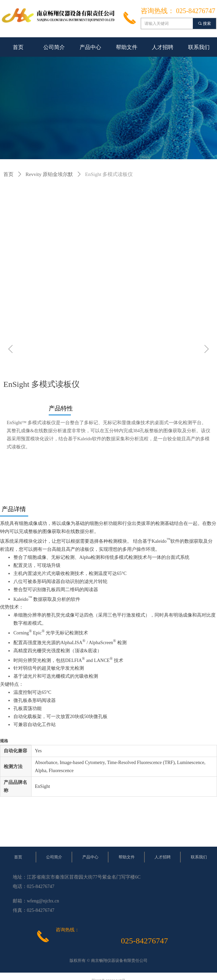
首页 (8, 174)
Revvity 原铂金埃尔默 (49, 174)
